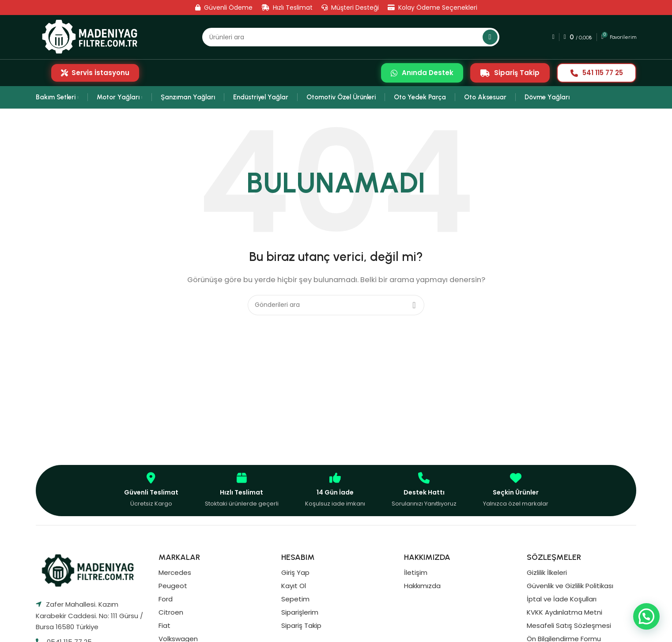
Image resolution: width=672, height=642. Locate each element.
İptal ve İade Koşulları (562, 599)
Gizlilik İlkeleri (547, 572)
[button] (646, 616)
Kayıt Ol (294, 586)
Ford (166, 599)
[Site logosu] (92, 37)
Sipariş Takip (510, 73)
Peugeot (173, 586)
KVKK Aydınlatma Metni (564, 612)
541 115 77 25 (597, 73)
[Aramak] (351, 37)
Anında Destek (422, 73)
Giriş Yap (295, 572)
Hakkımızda (422, 586)
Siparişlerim (300, 612)
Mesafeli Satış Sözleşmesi (569, 625)
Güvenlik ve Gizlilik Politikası (570, 586)
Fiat (164, 625)
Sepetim (295, 599)
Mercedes (175, 572)
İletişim (416, 572)
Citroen (171, 612)
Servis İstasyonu (95, 73)
